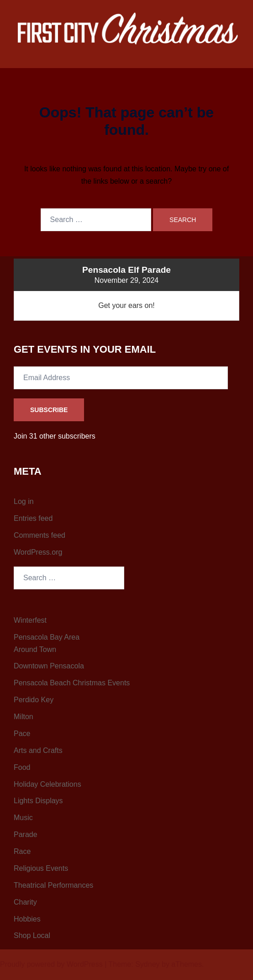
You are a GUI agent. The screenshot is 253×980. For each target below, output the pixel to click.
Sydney (147, 964)
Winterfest (30, 620)
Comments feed (40, 535)
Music (23, 818)
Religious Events (41, 868)
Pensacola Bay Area (47, 637)
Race (22, 851)
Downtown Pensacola (49, 666)
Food (22, 767)
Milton (24, 717)
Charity (25, 902)
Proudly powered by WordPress (51, 964)
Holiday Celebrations (47, 784)
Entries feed (33, 518)
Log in (24, 501)
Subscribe (49, 410)
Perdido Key (34, 700)
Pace (22, 734)
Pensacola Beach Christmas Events (72, 683)
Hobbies (27, 919)
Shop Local (32, 935)
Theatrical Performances (53, 885)
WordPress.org (38, 552)
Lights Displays (38, 801)
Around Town (35, 649)
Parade (26, 834)
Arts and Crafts (38, 750)
